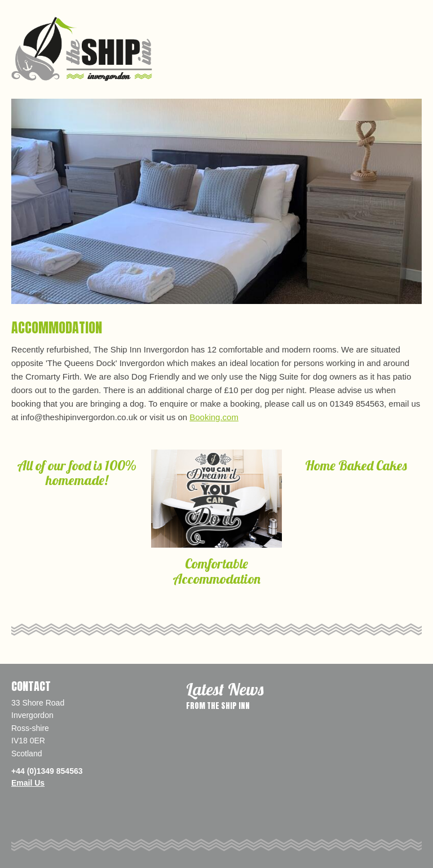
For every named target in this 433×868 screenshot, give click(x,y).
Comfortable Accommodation (216, 571)
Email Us (28, 783)
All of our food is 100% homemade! (77, 473)
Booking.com (214, 417)
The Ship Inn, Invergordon (82, 49)
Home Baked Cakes (356, 465)
